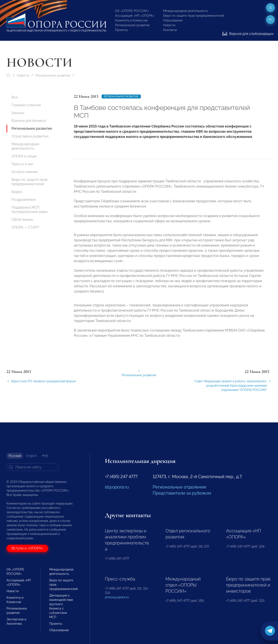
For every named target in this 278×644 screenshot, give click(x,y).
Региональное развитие (132, 25)
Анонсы (18, 113)
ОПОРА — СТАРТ (25, 227)
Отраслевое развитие (30, 136)
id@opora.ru (117, 487)
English (31, 456)
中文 (45, 456)
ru (271, 20)
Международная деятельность (185, 11)
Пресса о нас (23, 164)
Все (15, 97)
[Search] (33, 467)
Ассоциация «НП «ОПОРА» (135, 16)
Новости (169, 25)
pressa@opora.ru (117, 597)
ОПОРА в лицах (24, 156)
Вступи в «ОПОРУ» (27, 548)
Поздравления (23, 200)
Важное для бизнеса (29, 121)
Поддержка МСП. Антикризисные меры (30, 210)
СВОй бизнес (23, 220)
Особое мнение (25, 172)
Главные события (26, 105)
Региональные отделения (179, 487)
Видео (17, 192)
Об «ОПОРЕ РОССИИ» (132, 11)
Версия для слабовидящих (248, 34)
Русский (15, 456)
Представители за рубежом (182, 493)
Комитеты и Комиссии (131, 20)
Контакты (170, 30)
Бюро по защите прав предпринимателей (194, 16)
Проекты (121, 30)
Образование (173, 20)
